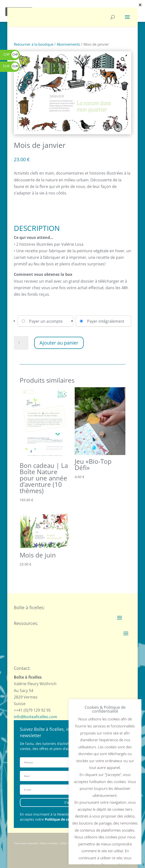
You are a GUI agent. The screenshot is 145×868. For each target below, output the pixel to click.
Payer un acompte (46, 321)
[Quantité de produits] (21, 343)
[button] (123, 59)
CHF (11, 54)
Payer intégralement (106, 321)
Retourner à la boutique (34, 44)
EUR (11, 66)
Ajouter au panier (59, 343)
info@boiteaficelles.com (36, 717)
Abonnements (68, 44)
